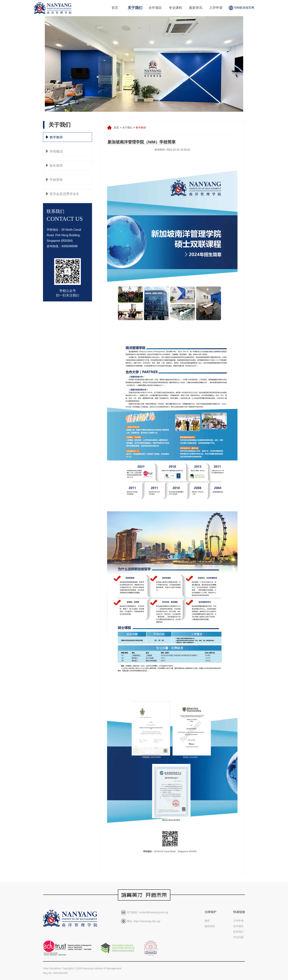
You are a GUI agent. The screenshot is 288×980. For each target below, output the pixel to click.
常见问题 (238, 937)
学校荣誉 (54, 180)
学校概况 (54, 151)
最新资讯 (196, 8)
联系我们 (238, 932)
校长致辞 (54, 165)
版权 (207, 921)
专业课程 (175, 8)
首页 (115, 8)
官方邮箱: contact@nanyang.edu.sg (147, 912)
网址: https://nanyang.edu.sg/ (144, 921)
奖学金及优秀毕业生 (63, 194)
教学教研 (54, 137)
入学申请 (216, 8)
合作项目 (155, 8)
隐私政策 (210, 926)
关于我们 (135, 8)
